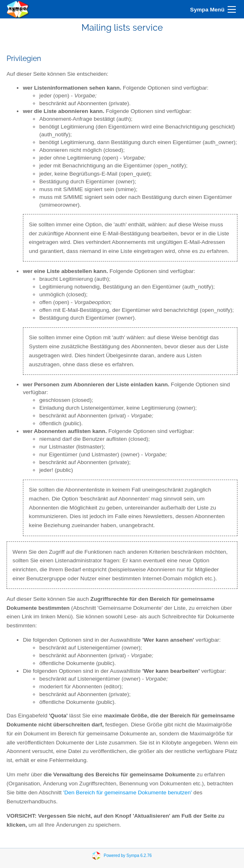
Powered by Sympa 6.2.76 (128, 856)
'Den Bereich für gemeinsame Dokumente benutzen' (127, 792)
